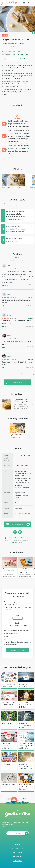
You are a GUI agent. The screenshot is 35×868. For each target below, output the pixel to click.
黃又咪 (9, 336)
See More (30, 269)
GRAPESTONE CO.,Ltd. (21, 54)
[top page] (5, 538)
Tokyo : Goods (14, 540)
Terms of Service (17, 848)
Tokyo (28, 148)
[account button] (28, 3)
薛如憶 (9, 356)
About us (17, 844)
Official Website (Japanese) (22, 514)
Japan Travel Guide (14, 538)
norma (9, 266)
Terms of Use (17, 852)
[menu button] (32, 3)
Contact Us (17, 861)
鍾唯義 (9, 315)
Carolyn (9, 294)
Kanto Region (24, 538)
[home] (9, 3)
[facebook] (15, 532)
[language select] (24, 3)
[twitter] (20, 532)
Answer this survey (17, 650)
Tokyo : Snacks (24, 540)
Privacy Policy (18, 856)
